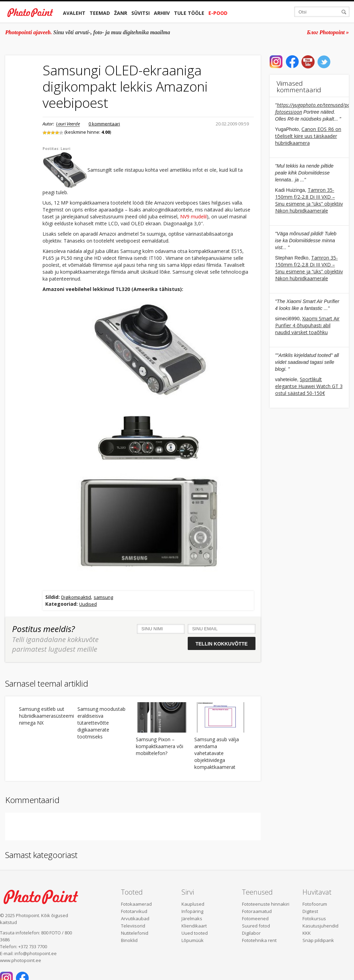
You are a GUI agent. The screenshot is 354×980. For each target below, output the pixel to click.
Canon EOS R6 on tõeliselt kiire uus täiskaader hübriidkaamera (308, 136)
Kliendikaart (194, 926)
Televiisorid (133, 926)
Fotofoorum (315, 904)
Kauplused (193, 904)
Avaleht (74, 13)
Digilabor (251, 933)
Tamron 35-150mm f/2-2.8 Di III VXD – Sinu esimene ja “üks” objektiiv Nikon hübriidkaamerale (309, 200)
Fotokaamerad (136, 904)
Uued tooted (195, 933)
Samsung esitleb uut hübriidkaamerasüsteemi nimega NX (45, 716)
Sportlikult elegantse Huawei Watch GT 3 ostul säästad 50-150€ (309, 386)
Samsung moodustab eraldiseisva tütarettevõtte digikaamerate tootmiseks (101, 723)
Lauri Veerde (68, 124)
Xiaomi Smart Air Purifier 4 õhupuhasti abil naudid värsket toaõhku (308, 325)
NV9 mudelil (193, 216)
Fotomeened (255, 918)
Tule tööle (189, 13)
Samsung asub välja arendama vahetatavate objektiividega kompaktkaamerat (217, 753)
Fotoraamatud (257, 911)
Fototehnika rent (259, 940)
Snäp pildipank (318, 940)
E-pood (218, 13)
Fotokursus (314, 918)
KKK (307, 933)
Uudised (88, 604)
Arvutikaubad (135, 918)
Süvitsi (141, 13)
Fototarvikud (134, 911)
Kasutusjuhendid (320, 926)
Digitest (310, 911)
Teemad (100, 13)
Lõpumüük (193, 940)
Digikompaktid (76, 597)
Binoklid (129, 940)
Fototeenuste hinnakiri (266, 904)
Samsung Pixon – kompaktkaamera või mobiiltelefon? (160, 746)
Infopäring (192, 911)
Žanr (121, 13)
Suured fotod (256, 926)
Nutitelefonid (135, 933)
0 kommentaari (104, 124)
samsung (103, 597)
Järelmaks (192, 918)
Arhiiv (162, 13)
